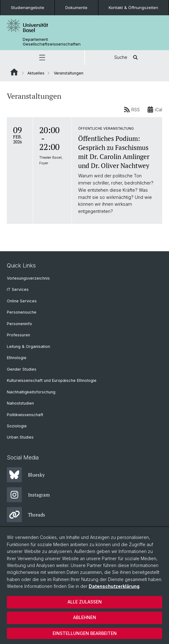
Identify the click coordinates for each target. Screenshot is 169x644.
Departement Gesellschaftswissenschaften (52, 42)
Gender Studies (22, 369)
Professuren (19, 335)
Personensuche (22, 312)
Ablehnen (85, 617)
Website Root (14, 72)
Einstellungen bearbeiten (85, 633)
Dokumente (76, 7)
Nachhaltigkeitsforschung (31, 392)
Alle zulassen (85, 602)
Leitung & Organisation (28, 346)
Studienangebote (28, 7)
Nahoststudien (20, 403)
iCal (155, 109)
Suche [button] (127, 58)
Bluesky (26, 475)
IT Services (18, 289)
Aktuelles (36, 73)
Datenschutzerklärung (114, 586)
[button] (42, 58)
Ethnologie (17, 358)
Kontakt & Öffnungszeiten (133, 7)
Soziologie (17, 426)
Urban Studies (20, 437)
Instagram (28, 495)
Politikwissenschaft (25, 415)
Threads (26, 515)
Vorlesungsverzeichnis (28, 278)
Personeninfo (19, 324)
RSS (132, 109)
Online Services (22, 301)
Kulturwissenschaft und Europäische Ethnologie (52, 380)
